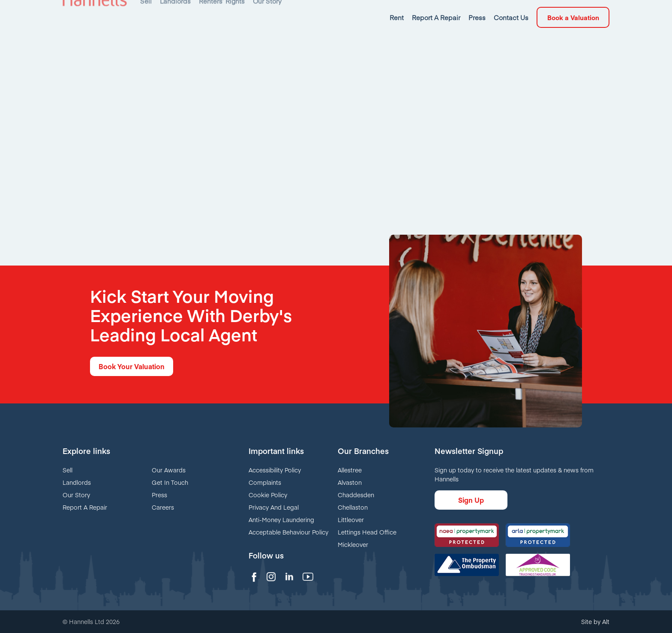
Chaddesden (356, 495)
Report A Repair (85, 507)
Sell (67, 470)
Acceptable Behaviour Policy (288, 532)
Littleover (351, 520)
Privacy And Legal (274, 507)
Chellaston (353, 507)
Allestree (350, 470)
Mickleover (353, 544)
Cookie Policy (268, 495)
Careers (163, 507)
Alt (606, 621)
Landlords (77, 482)
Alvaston (350, 482)
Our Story (76, 495)
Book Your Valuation (132, 366)
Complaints (265, 482)
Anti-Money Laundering (281, 520)
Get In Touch (170, 482)
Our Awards (169, 470)
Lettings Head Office (367, 532)
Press (159, 495)
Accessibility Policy (275, 470)
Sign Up (471, 500)
